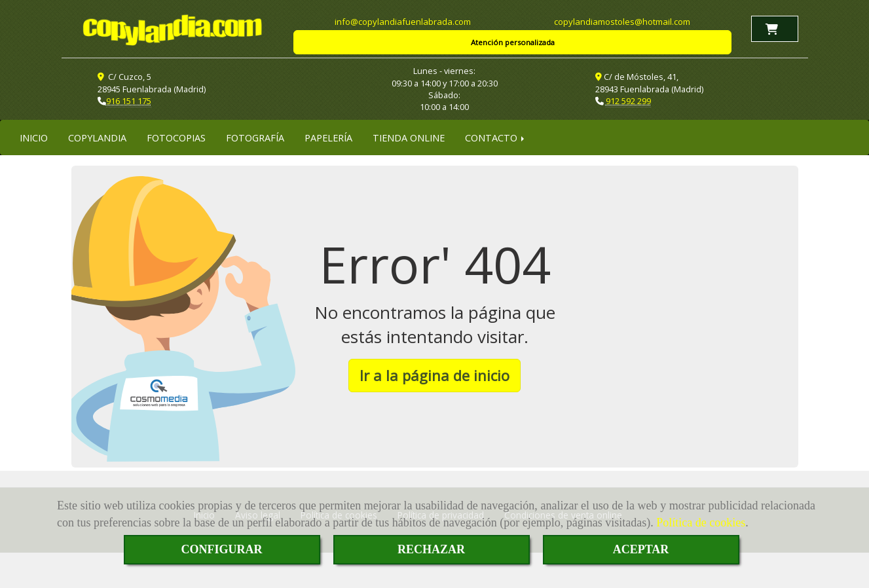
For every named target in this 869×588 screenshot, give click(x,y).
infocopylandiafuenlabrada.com (403, 22)
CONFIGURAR (222, 549)
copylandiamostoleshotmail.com (622, 22)
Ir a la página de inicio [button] (434, 375)
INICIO (34, 138)
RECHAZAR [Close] (431, 549)
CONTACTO (496, 138)
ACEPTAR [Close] (641, 549)
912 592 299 (628, 101)
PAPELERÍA (328, 138)
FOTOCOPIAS (176, 138)
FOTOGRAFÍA (255, 138)
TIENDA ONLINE (409, 138)
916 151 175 (129, 101)
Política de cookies (701, 523)
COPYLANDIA (97, 138)
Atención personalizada (513, 42)
